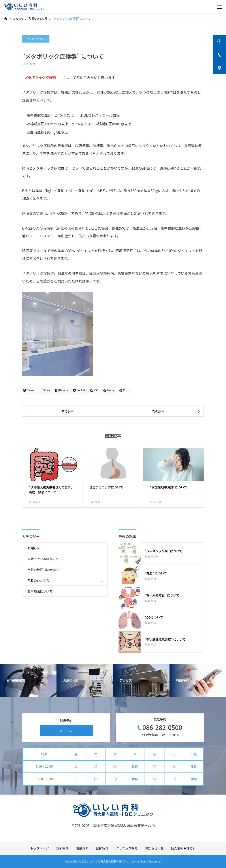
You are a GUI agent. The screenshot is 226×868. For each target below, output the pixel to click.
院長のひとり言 (36, 39)
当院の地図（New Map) (44, 570)
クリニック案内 (127, 848)
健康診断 (82, 848)
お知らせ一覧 (154, 848)
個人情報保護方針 (183, 848)
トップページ (40, 848)
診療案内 (62, 848)
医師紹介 (102, 848)
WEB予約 (66, 731)
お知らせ (34, 548)
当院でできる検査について (46, 559)
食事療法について (40, 591)
